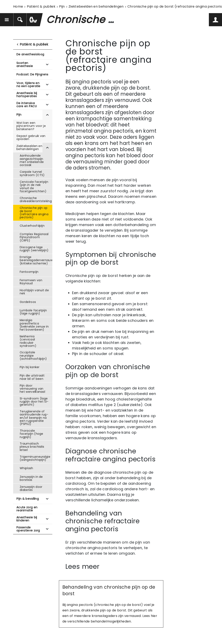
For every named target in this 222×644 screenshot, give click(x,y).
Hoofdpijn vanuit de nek (34, 292)
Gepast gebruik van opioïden (31, 137)
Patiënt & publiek (41, 6)
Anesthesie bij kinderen (27, 519)
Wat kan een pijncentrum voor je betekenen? (31, 126)
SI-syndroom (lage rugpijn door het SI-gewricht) (34, 402)
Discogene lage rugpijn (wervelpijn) (34, 249)
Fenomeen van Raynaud (31, 282)
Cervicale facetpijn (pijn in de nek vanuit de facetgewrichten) (34, 187)
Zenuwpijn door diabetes (31, 488)
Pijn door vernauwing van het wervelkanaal (32, 389)
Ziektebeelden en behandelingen (96, 6)
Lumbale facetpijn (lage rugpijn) (33, 312)
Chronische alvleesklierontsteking (36, 200)
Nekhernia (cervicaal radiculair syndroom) (28, 341)
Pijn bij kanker (30, 367)
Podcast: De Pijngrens (32, 74)
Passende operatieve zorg (28, 529)
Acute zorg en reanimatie (27, 509)
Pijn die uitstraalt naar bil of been (32, 377)
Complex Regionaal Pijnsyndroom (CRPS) (34, 237)
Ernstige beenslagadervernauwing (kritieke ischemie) (36, 260)
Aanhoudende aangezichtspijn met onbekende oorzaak (32, 160)
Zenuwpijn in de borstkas (31, 478)
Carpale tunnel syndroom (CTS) (32, 173)
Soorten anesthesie (25, 64)
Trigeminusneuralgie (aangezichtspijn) (35, 458)
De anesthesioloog (30, 54)
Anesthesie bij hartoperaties (27, 95)
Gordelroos (28, 302)
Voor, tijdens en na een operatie (28, 85)
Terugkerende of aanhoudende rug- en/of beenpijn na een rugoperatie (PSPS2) (34, 418)
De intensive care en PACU (27, 105)
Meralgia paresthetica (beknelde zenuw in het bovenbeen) (34, 325)
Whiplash (26, 468)
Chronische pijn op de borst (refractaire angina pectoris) (34, 213)
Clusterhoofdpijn (32, 226)
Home (18, 6)
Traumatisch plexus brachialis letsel (32, 447)
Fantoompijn (29, 272)
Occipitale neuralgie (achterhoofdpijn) (33, 356)
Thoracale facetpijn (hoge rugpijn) (31, 434)
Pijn (62, 6)
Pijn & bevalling (28, 499)
